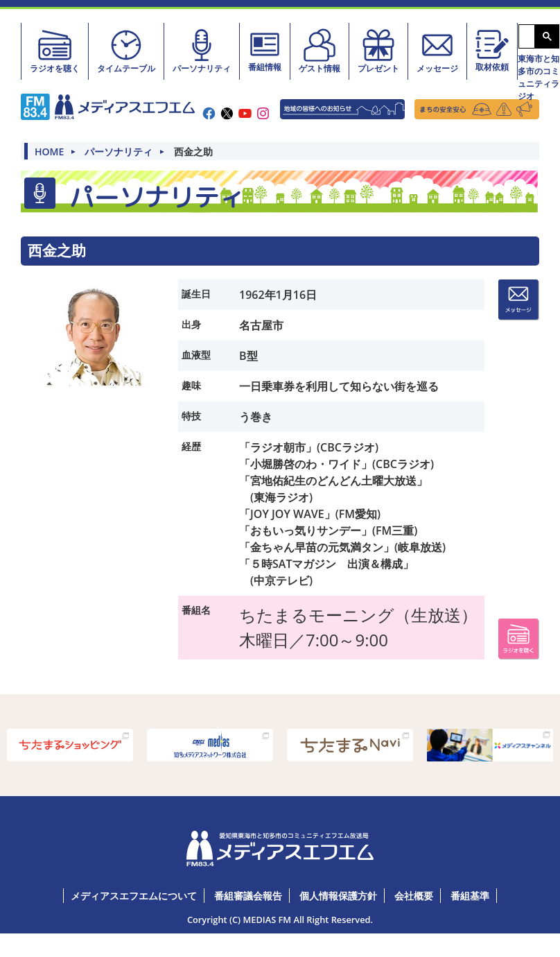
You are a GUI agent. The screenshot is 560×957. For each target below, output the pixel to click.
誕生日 (196, 294)
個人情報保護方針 (338, 896)
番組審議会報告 (248, 896)
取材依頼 (492, 50)
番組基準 (470, 896)
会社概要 (414, 896)
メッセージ (437, 51)
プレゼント (378, 51)
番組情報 (265, 50)
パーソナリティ (202, 51)
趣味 (191, 385)
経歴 (191, 446)
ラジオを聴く (55, 51)
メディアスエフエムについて (134, 896)
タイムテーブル (126, 51)
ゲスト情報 (320, 51)
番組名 (196, 610)
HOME (49, 152)
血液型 (196, 355)
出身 (191, 324)
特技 (191, 416)
